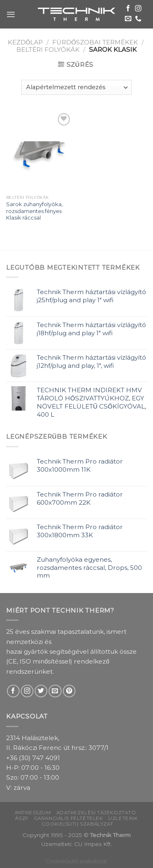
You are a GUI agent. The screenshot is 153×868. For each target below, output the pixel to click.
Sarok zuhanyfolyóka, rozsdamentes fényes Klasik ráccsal (34, 211)
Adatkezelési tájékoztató (96, 813)
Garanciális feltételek (69, 818)
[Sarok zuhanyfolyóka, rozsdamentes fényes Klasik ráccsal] (39, 151)
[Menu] (11, 14)
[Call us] (138, 19)
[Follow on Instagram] (138, 9)
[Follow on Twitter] (41, 691)
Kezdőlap (25, 42)
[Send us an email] (128, 19)
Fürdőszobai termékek (95, 42)
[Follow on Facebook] (128, 9)
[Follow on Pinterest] (69, 691)
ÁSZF (22, 818)
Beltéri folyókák (48, 49)
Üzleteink (123, 818)
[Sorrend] (77, 87)
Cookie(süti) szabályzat (78, 824)
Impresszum (33, 813)
